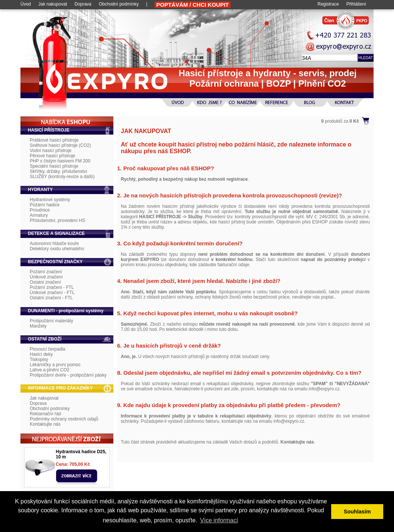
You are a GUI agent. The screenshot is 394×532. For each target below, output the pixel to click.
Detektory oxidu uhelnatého (57, 249)
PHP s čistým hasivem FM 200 (60, 161)
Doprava (83, 4)
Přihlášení (356, 4)
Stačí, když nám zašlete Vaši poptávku (174, 292)
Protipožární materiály (51, 321)
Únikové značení (46, 277)
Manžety (38, 326)
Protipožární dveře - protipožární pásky (68, 375)
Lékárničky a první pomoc (55, 365)
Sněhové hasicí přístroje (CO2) (60, 145)
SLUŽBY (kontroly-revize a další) (62, 177)
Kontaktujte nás (45, 424)
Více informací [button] (219, 520)
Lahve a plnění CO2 (50, 370)
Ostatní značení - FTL (51, 298)
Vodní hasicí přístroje (51, 151)
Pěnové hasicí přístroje (52, 156)
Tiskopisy (39, 359)
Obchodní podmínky (119, 4)
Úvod (26, 4)
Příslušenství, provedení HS (57, 220)
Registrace (328, 4)
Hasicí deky (41, 354)
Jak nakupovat (53, 4)
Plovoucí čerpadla (47, 349)
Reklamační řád (45, 414)
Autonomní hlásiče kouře (54, 244)
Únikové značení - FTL (52, 293)
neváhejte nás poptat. (314, 297)
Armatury (39, 215)
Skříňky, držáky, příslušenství (58, 171)
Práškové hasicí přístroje (54, 140)
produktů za (340, 121)
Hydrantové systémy (50, 200)
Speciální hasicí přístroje (54, 166)
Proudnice (40, 210)
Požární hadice (45, 205)
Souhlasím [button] (357, 512)
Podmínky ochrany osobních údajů (64, 419)
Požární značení (46, 272)
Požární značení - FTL (52, 287)
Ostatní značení (45, 282)
